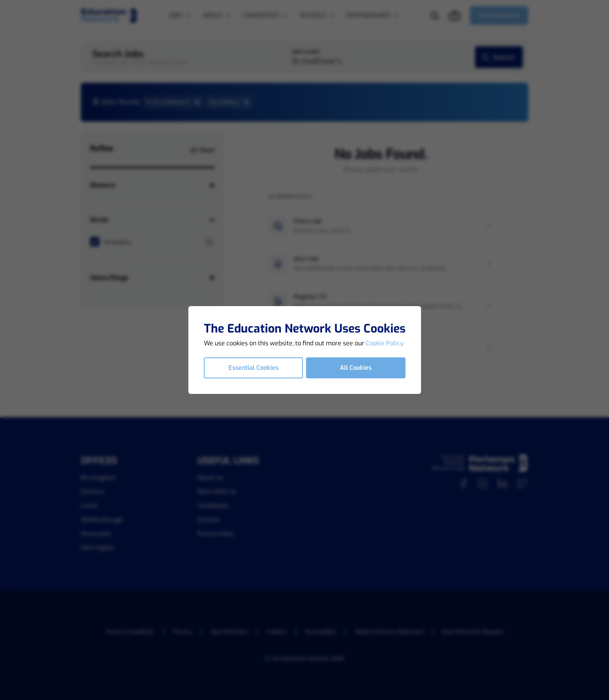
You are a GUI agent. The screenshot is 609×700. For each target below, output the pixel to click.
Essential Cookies (253, 368)
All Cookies (356, 368)
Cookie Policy (385, 343)
